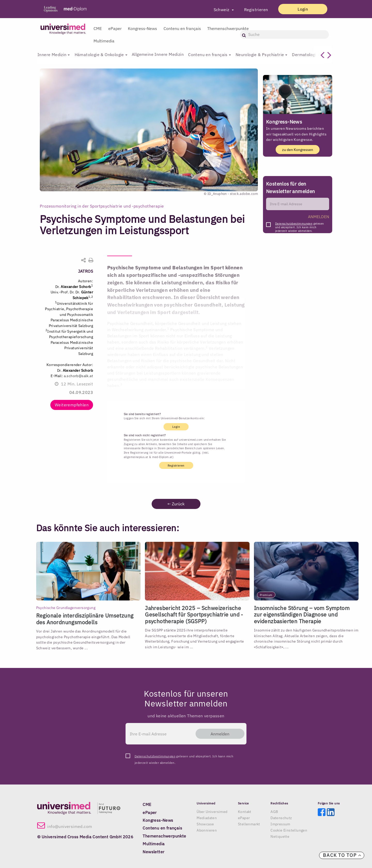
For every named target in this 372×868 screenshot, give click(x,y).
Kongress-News (142, 28)
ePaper (115, 28)
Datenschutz (281, 818)
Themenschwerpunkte (228, 28)
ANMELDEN (319, 217)
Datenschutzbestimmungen (294, 224)
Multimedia (104, 41)
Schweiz (221, 10)
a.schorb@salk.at (78, 376)
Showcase (205, 824)
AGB (274, 812)
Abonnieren (207, 830)
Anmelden (220, 734)
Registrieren (255, 10)
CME (98, 28)
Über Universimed (212, 812)
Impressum (280, 824)
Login (303, 9)
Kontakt (245, 812)
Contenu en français (182, 28)
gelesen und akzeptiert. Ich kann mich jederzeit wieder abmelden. (299, 225)
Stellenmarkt (249, 824)
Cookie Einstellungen (289, 830)
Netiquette (280, 836)
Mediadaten (207, 818)
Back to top (342, 855)
